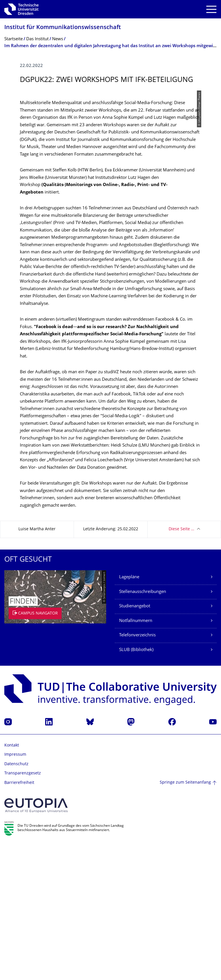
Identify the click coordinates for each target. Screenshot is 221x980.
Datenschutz (16, 900)
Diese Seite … (181, 665)
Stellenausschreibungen (143, 728)
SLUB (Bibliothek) (136, 786)
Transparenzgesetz (23, 909)
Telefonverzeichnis (137, 771)
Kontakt (12, 881)
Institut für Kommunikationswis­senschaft (63, 28)
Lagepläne (129, 713)
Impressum (15, 890)
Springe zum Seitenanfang (185, 918)
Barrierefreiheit (19, 919)
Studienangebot (135, 742)
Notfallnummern (136, 757)
